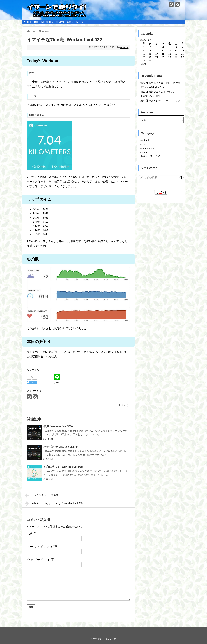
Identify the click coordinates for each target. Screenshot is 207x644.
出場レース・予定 (76, 22)
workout (27, 22)
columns (60, 22)
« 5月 (143, 64)
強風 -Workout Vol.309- (58, 426)
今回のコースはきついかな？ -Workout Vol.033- (54, 504)
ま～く (125, 405)
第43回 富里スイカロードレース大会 (160, 83)
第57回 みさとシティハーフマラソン (160, 101)
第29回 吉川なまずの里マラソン (158, 92)
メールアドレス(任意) (43, 547)
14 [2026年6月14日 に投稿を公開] (183, 51)
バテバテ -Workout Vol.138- (61, 447)
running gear (47, 22)
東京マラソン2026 (150, 96)
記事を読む (49, 439)
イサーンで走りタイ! (107, 639)
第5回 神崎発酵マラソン (154, 87)
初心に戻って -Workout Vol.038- (64, 467)
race (36, 22)
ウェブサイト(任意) (41, 560)
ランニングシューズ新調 (42, 495)
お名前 (32, 534)
